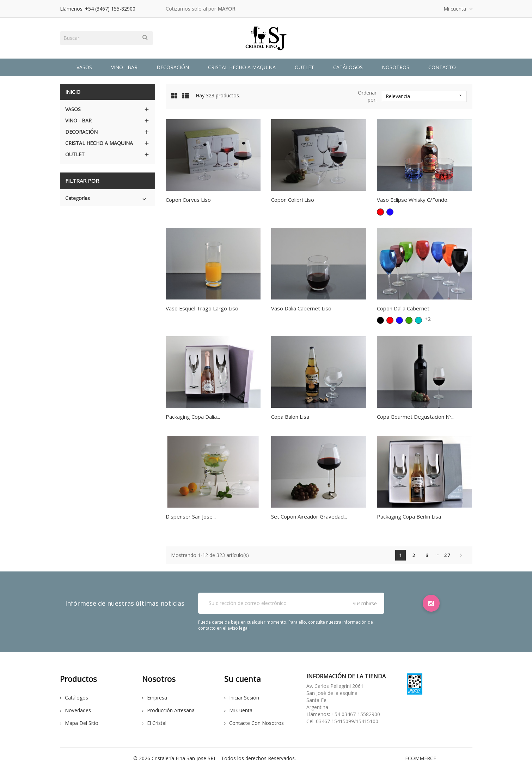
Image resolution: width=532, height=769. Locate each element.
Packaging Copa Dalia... (193, 417)
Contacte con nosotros (254, 723)
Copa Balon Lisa (290, 417)
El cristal (154, 723)
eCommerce (421, 758)
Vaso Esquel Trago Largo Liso (202, 308)
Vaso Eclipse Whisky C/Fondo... (414, 200)
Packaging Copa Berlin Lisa (409, 516)
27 (447, 555)
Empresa (155, 698)
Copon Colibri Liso (293, 200)
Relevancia (424, 96)
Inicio (73, 92)
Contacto (442, 67)
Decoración (173, 67)
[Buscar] (106, 38)
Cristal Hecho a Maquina (242, 67)
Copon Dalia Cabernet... (405, 308)
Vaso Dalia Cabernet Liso (301, 308)
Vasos (84, 67)
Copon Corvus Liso (188, 200)
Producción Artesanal (169, 710)
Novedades (75, 710)
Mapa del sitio (79, 723)
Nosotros (396, 67)
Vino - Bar (124, 67)
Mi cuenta (238, 710)
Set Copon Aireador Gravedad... (309, 516)
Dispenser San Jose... (191, 516)
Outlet (304, 67)
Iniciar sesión (242, 698)
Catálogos (348, 67)
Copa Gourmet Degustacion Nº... (416, 417)
